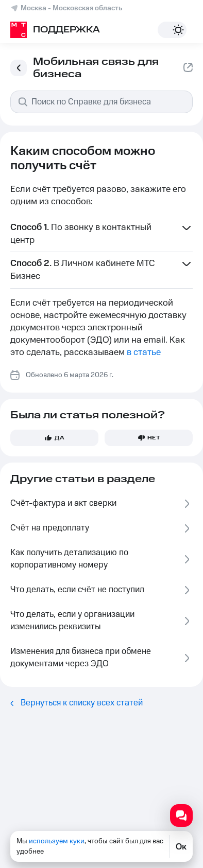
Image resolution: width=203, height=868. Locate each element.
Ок (181, 846)
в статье (144, 352)
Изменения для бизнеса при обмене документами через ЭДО (102, 658)
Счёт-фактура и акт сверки (102, 503)
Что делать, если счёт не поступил (102, 590)
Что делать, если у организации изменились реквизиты (102, 621)
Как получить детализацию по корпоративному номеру (102, 559)
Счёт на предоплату (102, 528)
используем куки (57, 841)
